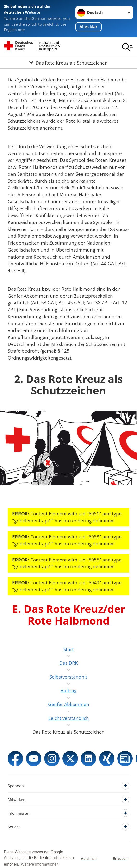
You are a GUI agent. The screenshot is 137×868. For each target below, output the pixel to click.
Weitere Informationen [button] (40, 864)
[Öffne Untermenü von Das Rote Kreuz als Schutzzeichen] (68, 63)
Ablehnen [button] (89, 859)
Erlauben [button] (120, 859)
